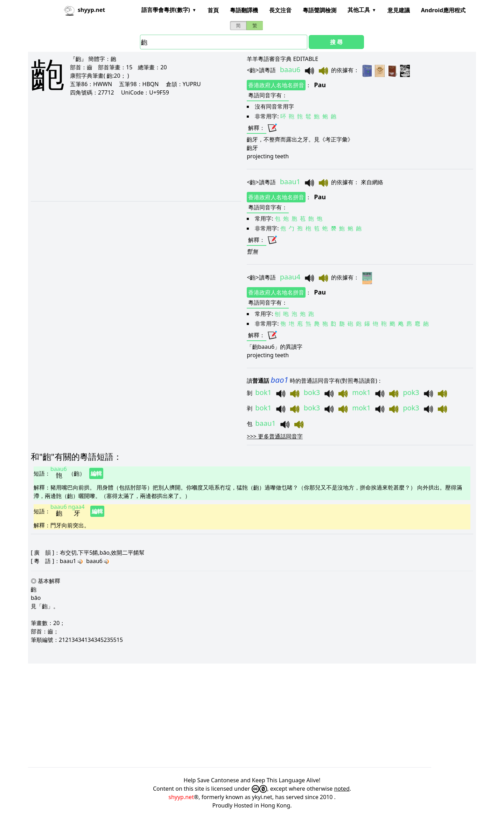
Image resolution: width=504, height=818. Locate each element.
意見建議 (399, 10)
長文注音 (280, 10)
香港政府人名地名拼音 (276, 85)
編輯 (96, 473)
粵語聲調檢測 (320, 10)
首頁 (213, 10)
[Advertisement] (124, 148)
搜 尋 (336, 42)
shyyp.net (181, 797)
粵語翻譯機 (244, 10)
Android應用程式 (443, 10)
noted (342, 789)
